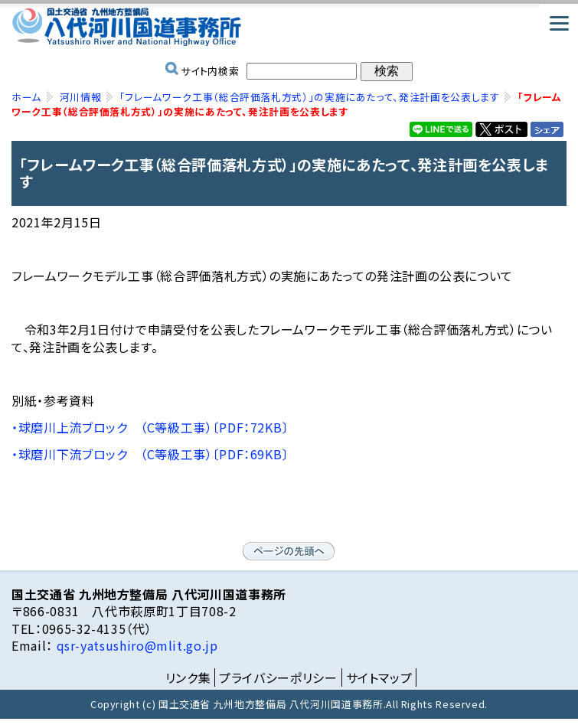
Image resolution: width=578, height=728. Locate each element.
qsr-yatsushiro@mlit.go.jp (136, 645)
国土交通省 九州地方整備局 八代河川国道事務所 (289, 27)
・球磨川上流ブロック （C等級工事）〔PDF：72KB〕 (150, 427)
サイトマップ (379, 677)
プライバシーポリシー (278, 677)
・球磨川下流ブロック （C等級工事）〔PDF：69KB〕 (150, 454)
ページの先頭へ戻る (289, 551)
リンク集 (188, 677)
